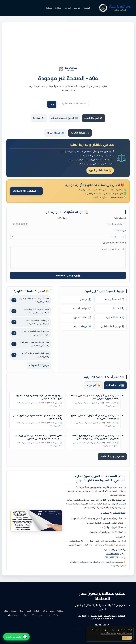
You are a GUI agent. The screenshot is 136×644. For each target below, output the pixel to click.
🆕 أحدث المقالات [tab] (115, 385)
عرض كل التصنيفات (39, 365)
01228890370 (111, 557)
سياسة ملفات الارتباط (108, 633)
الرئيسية (87, 8)
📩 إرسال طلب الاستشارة (68, 275)
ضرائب (45, 611)
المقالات (58, 8)
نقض (6, 611)
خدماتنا (49, 8)
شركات (37, 611)
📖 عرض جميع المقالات (112, 457)
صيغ (52, 611)
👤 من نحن (85, 299)
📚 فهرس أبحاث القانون (113, 326)
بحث (52, 104)
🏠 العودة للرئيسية (94, 118)
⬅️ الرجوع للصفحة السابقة (65, 118)
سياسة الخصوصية (52, 615)
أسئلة (34, 615)
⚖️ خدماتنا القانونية (80, 133)
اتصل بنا (68, 8)
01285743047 (112, 554)
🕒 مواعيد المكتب (82, 308)
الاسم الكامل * (120, 218)
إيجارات (14, 611)
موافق (127, 638)
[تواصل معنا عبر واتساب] (16, 637)
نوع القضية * (121, 230)
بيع (41, 615)
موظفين (60, 611)
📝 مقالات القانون (82, 317)
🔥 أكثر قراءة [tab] (93, 385)
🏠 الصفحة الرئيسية (115, 299)
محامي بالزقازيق (14, 615)
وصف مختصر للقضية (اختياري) (114, 243)
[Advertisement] (68, 47)
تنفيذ (29, 611)
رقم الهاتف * (62, 218)
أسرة (22, 611)
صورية (26, 615)
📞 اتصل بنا (39, 118)
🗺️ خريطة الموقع (55, 133)
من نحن (77, 8)
